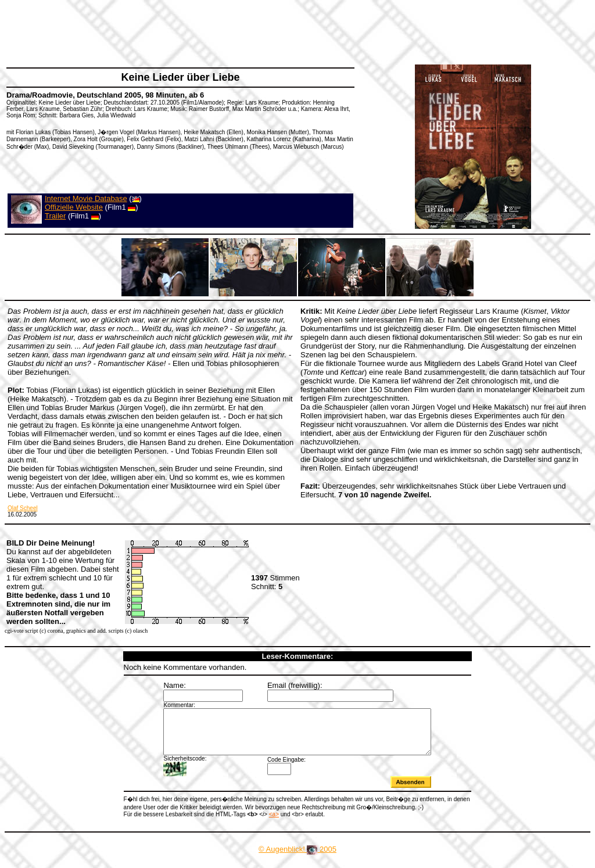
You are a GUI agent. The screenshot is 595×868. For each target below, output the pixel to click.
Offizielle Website (74, 207)
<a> (274, 823)
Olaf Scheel (23, 508)
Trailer (55, 216)
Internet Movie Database (86, 198)
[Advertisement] (217, 32)
